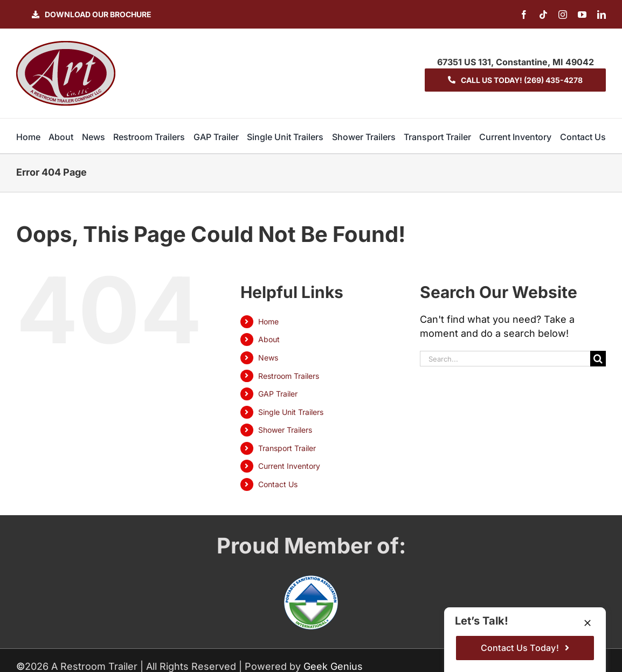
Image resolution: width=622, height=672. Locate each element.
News (268, 358)
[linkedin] (602, 15)
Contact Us (278, 484)
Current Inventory (289, 466)
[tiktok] (543, 15)
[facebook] (524, 15)
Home (268, 321)
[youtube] (582, 15)
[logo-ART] (66, 46)
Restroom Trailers (289, 376)
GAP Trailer (278, 394)
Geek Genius (333, 666)
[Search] (598, 359)
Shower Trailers (285, 430)
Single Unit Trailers (291, 412)
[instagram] (563, 15)
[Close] (588, 623)
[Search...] (505, 359)
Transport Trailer (287, 448)
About (269, 339)
